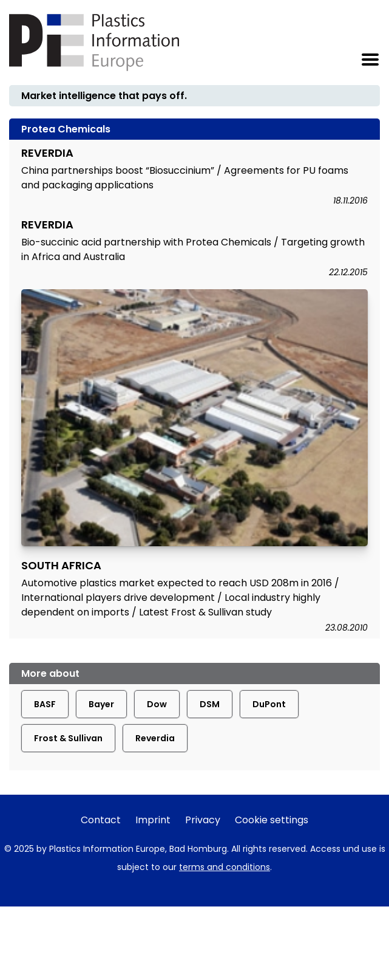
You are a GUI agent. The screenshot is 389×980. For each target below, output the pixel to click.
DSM (210, 704)
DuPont (269, 704)
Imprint (153, 820)
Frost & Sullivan (68, 738)
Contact (101, 820)
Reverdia (155, 738)
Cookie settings (272, 820)
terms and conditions (225, 867)
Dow (157, 704)
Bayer (101, 704)
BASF (45, 704)
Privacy (203, 820)
